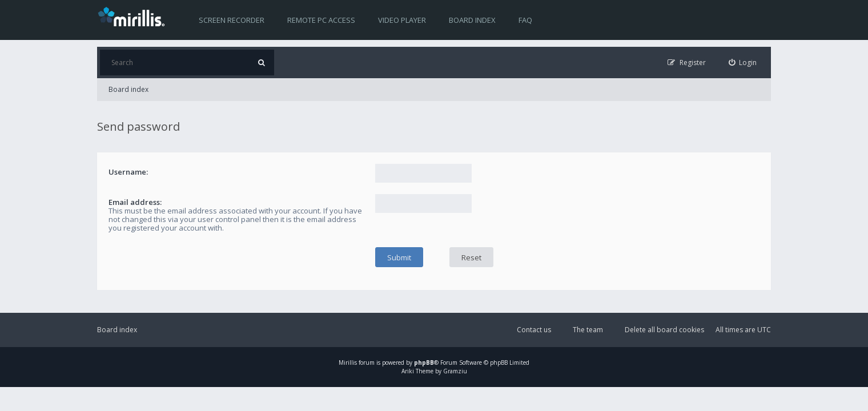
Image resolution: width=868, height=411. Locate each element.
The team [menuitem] (588, 330)
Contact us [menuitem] (534, 330)
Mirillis (348, 362)
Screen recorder (232, 20)
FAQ (525, 20)
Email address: (135, 202)
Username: (128, 172)
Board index (472, 20)
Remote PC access (321, 20)
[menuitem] (743, 63)
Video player (402, 20)
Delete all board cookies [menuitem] (664, 330)
